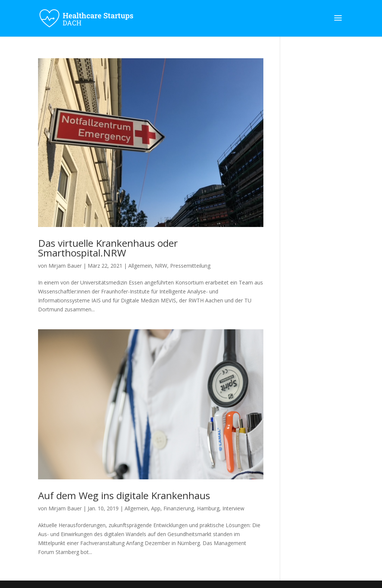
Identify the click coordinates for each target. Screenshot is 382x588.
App (156, 508)
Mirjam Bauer (65, 266)
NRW (161, 266)
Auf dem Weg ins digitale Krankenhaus (124, 495)
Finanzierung (179, 508)
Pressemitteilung (190, 266)
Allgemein (140, 266)
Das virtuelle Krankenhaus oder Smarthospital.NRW (108, 248)
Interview (233, 508)
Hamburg (208, 508)
